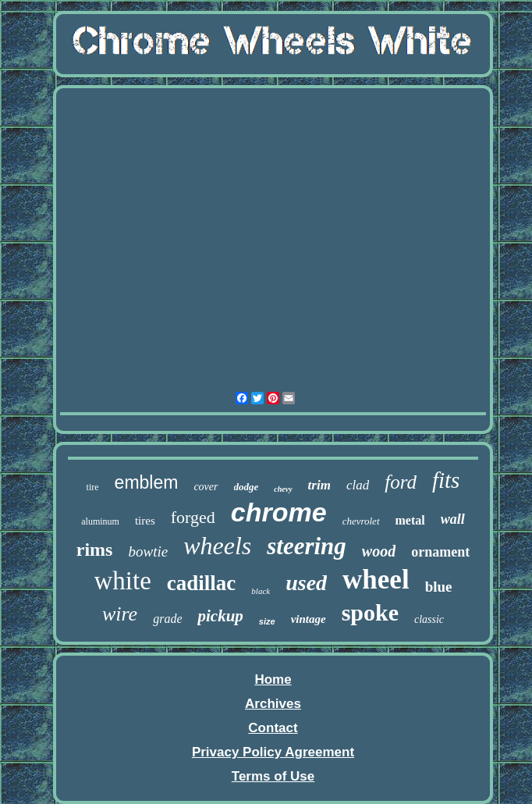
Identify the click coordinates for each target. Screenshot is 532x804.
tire (93, 487)
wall (453, 519)
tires (145, 521)
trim (319, 485)
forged (193, 517)
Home (273, 679)
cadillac (202, 583)
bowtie (148, 551)
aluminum (100, 521)
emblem (147, 482)
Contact (273, 728)
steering (307, 546)
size (267, 621)
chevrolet (361, 521)
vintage (309, 619)
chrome (279, 512)
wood (379, 551)
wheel (376, 580)
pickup (220, 616)
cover (206, 487)
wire (120, 614)
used (306, 583)
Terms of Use (273, 776)
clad (358, 485)
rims (95, 550)
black (261, 591)
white (123, 581)
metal (410, 520)
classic (429, 619)
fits (446, 480)
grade (167, 619)
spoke (370, 612)
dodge (246, 487)
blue (439, 587)
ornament (440, 552)
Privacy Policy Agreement (273, 752)
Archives (273, 704)
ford (401, 482)
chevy (283, 489)
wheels (217, 546)
